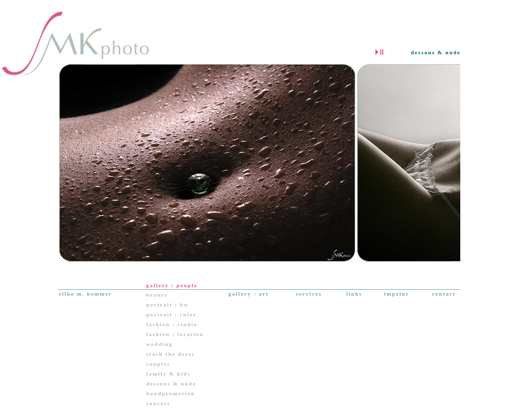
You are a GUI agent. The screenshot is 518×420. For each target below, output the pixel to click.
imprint (397, 294)
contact (444, 294)
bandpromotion (170, 393)
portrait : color (171, 314)
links (354, 294)
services (309, 294)
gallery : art (249, 294)
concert (158, 403)
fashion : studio (172, 324)
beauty (157, 295)
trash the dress (170, 354)
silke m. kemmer (86, 294)
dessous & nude (171, 383)
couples (158, 364)
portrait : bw (167, 305)
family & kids (168, 374)
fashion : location (175, 334)
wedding (159, 344)
